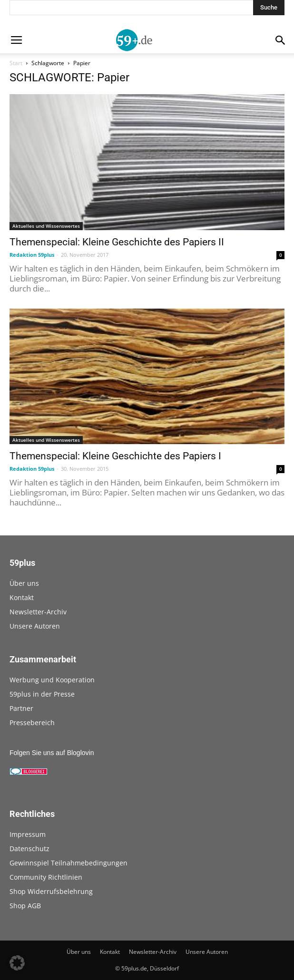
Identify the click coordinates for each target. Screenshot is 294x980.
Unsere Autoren (35, 626)
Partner (21, 708)
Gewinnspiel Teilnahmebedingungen (69, 863)
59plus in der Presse (42, 694)
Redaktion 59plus (32, 255)
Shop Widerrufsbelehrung (51, 891)
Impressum (28, 834)
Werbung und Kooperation (52, 680)
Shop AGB (25, 906)
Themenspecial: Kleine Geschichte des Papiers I (115, 456)
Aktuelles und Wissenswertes (46, 226)
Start (16, 63)
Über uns (24, 583)
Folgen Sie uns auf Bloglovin (52, 753)
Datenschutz (29, 849)
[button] (17, 963)
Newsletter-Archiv (38, 612)
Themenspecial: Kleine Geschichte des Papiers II (117, 242)
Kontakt (22, 597)
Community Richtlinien (46, 877)
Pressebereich (32, 723)
